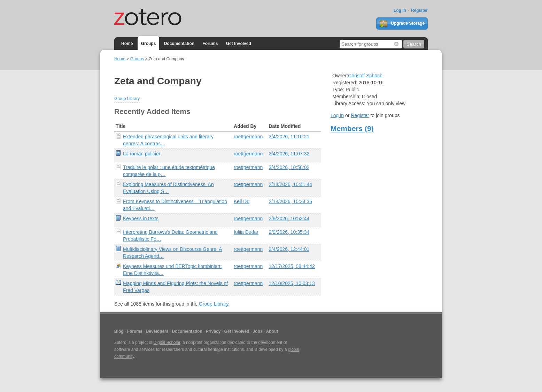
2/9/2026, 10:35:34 (289, 232)
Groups (149, 44)
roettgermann (248, 137)
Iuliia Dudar (246, 232)
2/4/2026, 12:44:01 (289, 249)
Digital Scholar (167, 343)
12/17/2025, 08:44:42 (292, 266)
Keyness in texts (141, 218)
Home (127, 44)
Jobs (258, 331)
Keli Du (242, 201)
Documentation (179, 44)
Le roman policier (142, 154)
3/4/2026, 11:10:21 (289, 137)
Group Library (127, 99)
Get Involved (239, 44)
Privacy (213, 331)
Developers (157, 331)
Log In (400, 10)
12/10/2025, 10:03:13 (292, 283)
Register (419, 10)
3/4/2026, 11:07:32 (289, 154)
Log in (337, 115)
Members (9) (352, 128)
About (272, 331)
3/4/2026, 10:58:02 (289, 167)
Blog (119, 331)
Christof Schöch (365, 76)
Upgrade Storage (402, 24)
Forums (210, 44)
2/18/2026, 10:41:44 (291, 184)
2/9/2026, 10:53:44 (289, 218)
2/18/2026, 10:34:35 (291, 201)
